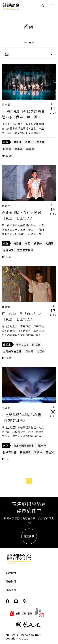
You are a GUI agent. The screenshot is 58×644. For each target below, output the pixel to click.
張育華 (42, 445)
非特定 (7, 344)
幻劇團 (50, 243)
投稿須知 (11, 590)
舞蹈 (6, 445)
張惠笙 (19, 149)
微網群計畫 (10, 452)
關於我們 (11, 573)
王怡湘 (50, 452)
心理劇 (41, 351)
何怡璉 (17, 142)
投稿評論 (25, 452)
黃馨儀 (6, 307)
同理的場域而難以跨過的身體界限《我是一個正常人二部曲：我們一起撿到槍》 (23, 117)
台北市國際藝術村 (24, 445)
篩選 (29, 43)
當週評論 (8, 250)
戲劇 (6, 142)
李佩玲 (38, 452)
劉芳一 (29, 142)
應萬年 (30, 149)
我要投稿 (29, 536)
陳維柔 (6, 408)
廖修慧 (6, 104)
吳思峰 (41, 142)
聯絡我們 (11, 581)
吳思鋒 (6, 205)
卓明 (28, 243)
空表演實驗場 (25, 250)
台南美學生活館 (12, 351)
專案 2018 (22, 344)
